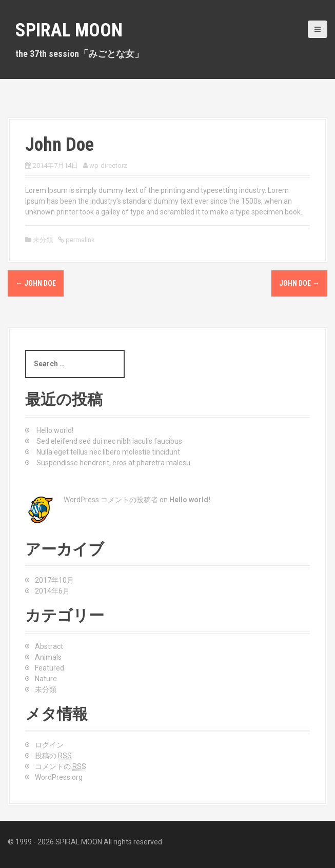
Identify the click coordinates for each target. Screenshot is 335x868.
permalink (80, 240)
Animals (48, 657)
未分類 (46, 689)
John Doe (36, 283)
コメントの (61, 767)
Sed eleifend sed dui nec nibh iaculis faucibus (109, 441)
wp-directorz (108, 165)
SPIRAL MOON (69, 30)
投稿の (53, 756)
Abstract (49, 646)
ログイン (49, 745)
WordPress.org (59, 777)
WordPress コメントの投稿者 (111, 500)
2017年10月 (54, 580)
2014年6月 (52, 591)
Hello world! (55, 430)
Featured (50, 668)
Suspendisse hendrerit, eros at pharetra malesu (113, 463)
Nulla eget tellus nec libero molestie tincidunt (108, 452)
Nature (46, 679)
